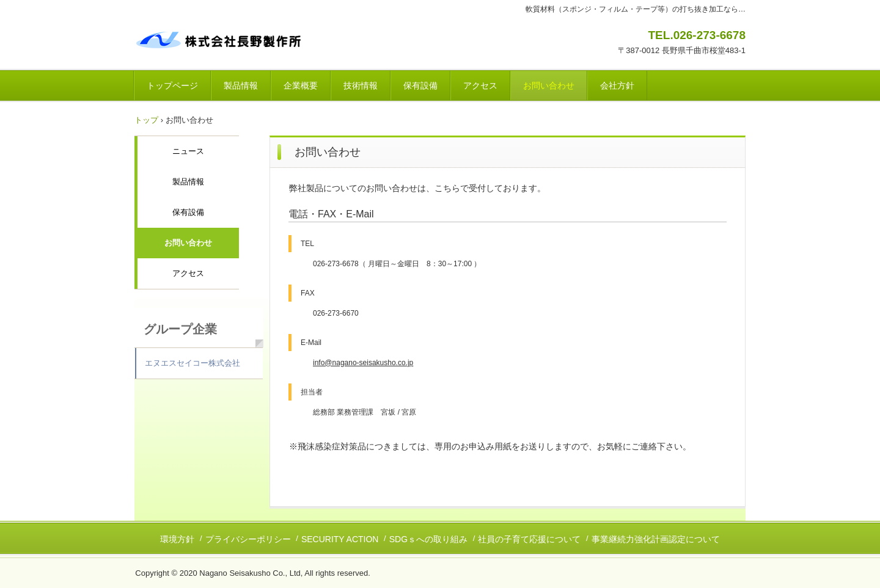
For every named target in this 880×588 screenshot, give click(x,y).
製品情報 (241, 85)
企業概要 (301, 85)
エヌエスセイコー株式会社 (193, 363)
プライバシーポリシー (248, 539)
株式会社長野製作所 (220, 38)
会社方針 (617, 85)
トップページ (172, 85)
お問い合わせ (549, 85)
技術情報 (361, 85)
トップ (146, 120)
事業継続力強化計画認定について (656, 539)
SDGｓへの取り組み (428, 539)
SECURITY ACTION (340, 539)
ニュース (188, 151)
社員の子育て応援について (529, 539)
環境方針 (177, 539)
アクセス (480, 85)
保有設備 (420, 85)
